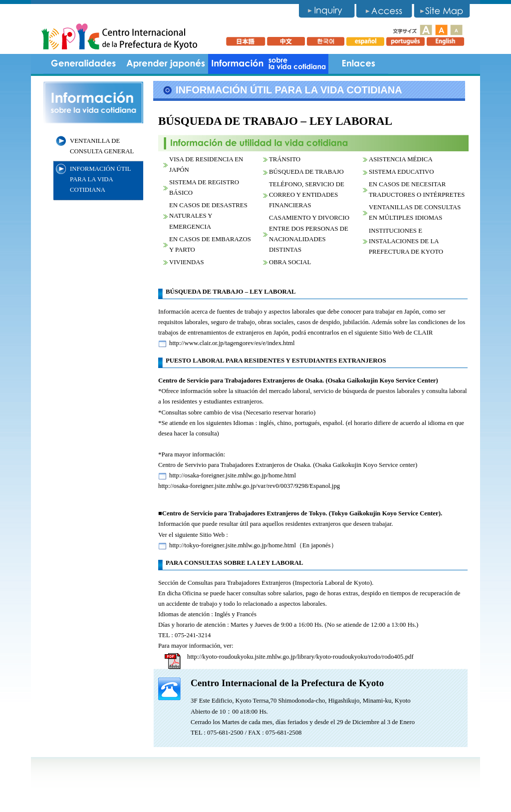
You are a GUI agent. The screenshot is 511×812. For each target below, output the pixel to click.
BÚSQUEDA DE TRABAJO (306, 172)
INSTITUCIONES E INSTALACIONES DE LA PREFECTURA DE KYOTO (406, 241)
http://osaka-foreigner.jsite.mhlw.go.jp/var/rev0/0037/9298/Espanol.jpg (249, 486)
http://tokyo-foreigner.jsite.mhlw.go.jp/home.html (233, 545)
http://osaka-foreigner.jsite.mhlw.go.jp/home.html (233, 475)
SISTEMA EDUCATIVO (401, 172)
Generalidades (83, 64)
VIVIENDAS (187, 262)
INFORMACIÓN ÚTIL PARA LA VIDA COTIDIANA (101, 179)
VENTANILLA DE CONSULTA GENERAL (102, 146)
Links (358, 64)
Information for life (268, 64)
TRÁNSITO (285, 159)
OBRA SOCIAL (290, 262)
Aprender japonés (166, 64)
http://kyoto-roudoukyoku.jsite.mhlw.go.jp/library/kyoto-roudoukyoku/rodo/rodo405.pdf (300, 657)
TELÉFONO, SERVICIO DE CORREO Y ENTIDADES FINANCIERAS (307, 195)
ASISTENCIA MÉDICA (401, 159)
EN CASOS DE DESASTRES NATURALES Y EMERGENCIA (208, 216)
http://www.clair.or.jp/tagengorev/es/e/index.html (232, 343)
